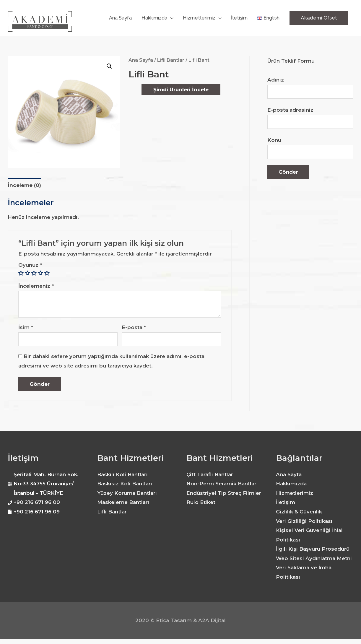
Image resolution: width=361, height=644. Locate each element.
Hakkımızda (291, 484)
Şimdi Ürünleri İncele (181, 90)
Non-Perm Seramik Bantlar (221, 484)
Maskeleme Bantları (123, 502)
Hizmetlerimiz (295, 493)
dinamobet (1, 644)
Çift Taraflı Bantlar (210, 474)
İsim (26, 327)
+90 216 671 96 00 (37, 502)
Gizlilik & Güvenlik (299, 512)
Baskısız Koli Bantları (125, 484)
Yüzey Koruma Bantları (127, 493)
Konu (310, 148)
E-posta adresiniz (310, 118)
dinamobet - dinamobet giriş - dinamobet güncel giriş (5, 639)
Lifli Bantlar (171, 60)
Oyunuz (30, 265)
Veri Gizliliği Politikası (304, 521)
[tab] (24, 185)
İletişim (286, 502)
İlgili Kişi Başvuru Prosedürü (313, 549)
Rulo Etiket (201, 502)
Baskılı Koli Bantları (122, 474)
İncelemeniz (36, 286)
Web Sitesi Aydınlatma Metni (314, 558)
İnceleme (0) (24, 185)
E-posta (134, 327)
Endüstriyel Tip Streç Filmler (224, 493)
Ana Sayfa (141, 60)
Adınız (310, 88)
